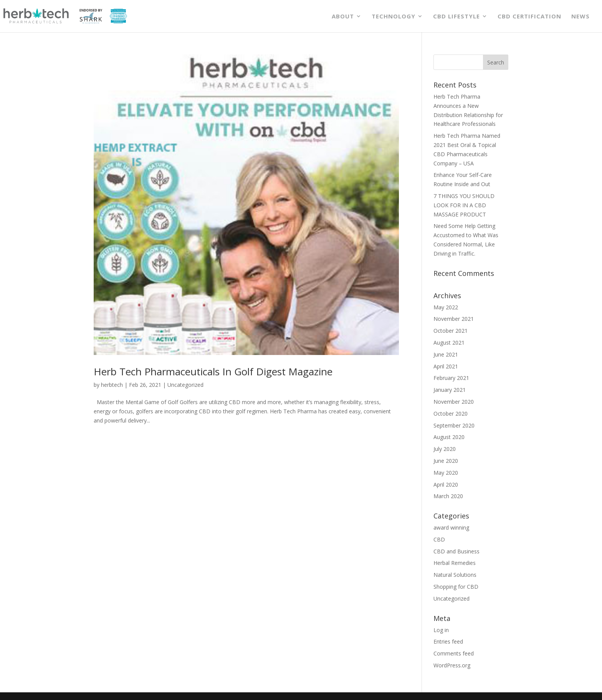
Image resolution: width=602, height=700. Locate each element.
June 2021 (446, 354)
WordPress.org (452, 665)
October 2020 (451, 414)
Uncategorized (185, 385)
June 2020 (446, 461)
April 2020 (446, 485)
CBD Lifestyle (456, 17)
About (343, 17)
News (580, 17)
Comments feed (454, 653)
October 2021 (451, 331)
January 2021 (450, 390)
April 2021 (446, 366)
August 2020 (449, 437)
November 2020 (454, 402)
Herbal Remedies (455, 563)
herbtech (112, 385)
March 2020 (448, 496)
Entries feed (448, 641)
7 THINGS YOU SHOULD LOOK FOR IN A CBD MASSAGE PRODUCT (464, 205)
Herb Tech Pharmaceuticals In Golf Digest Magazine (213, 371)
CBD (439, 539)
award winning (451, 527)
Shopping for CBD (456, 587)
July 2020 (445, 449)
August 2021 (449, 343)
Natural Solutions (455, 575)
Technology (394, 17)
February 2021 (451, 378)
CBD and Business (456, 551)
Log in (441, 630)
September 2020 (454, 425)
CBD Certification (529, 17)
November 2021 (454, 319)
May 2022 (446, 307)
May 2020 (446, 473)
